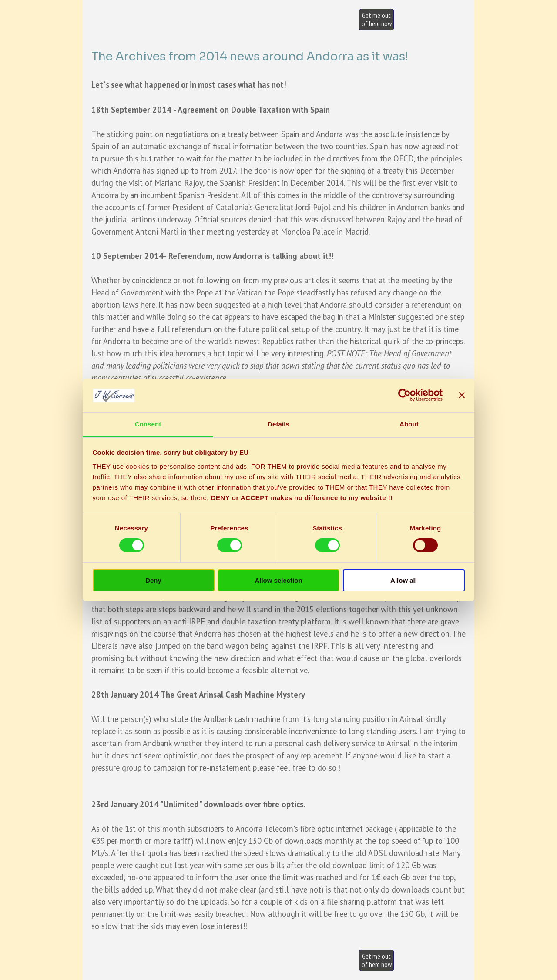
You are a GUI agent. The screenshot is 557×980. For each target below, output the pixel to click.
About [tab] (409, 424)
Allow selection (278, 580)
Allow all (404, 580)
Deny (153, 580)
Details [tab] (278, 424)
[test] (376, 20)
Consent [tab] (148, 424)
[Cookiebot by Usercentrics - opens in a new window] (404, 395)
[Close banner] (462, 395)
